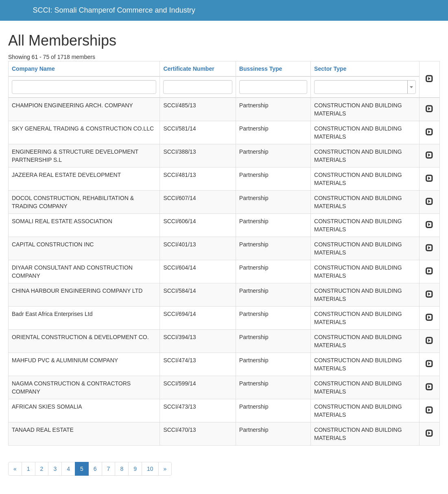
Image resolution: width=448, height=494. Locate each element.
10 (150, 469)
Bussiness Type (261, 69)
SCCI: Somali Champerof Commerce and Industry (114, 10)
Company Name (33, 69)
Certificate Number (189, 69)
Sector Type (330, 69)
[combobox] (365, 87)
